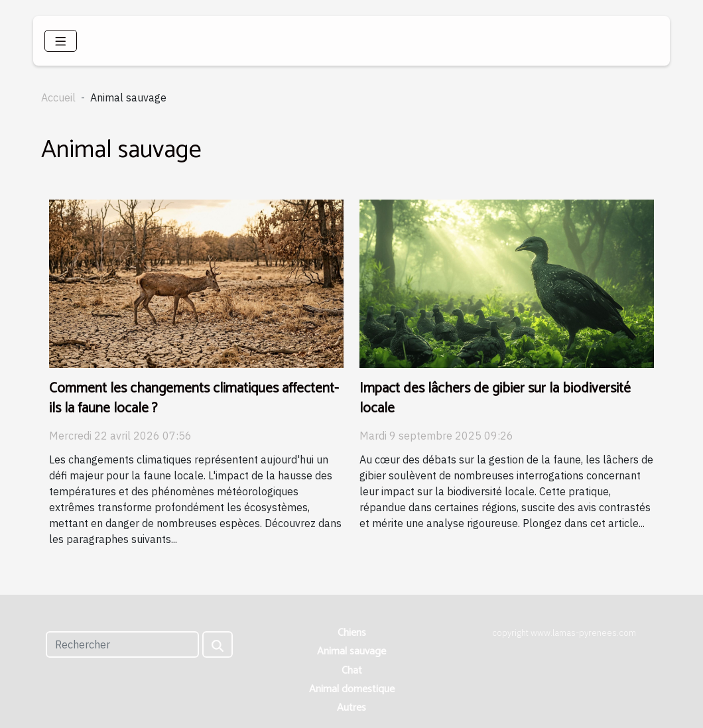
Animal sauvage (351, 651)
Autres (351, 708)
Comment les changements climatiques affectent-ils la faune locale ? (194, 398)
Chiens (352, 633)
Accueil (58, 97)
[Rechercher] (122, 644)
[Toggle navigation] (61, 41)
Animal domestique (352, 689)
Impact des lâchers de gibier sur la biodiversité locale (495, 398)
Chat (352, 671)
